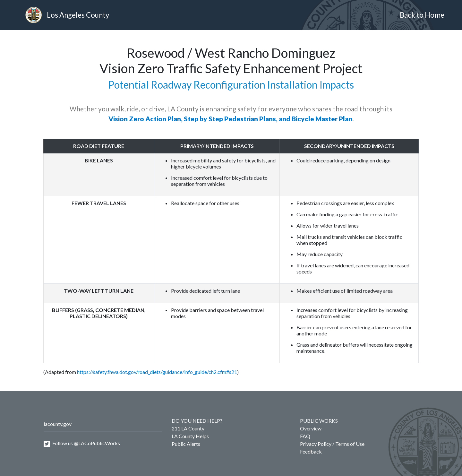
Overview (311, 428)
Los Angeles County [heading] (67, 15)
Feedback (311, 451)
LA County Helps (190, 436)
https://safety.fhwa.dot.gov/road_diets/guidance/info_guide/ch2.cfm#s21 (157, 372)
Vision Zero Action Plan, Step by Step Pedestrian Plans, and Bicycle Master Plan (230, 119)
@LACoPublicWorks (97, 443)
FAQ (305, 436)
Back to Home (422, 15)
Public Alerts (186, 444)
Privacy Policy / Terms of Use (332, 444)
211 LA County (188, 428)
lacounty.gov (58, 424)
